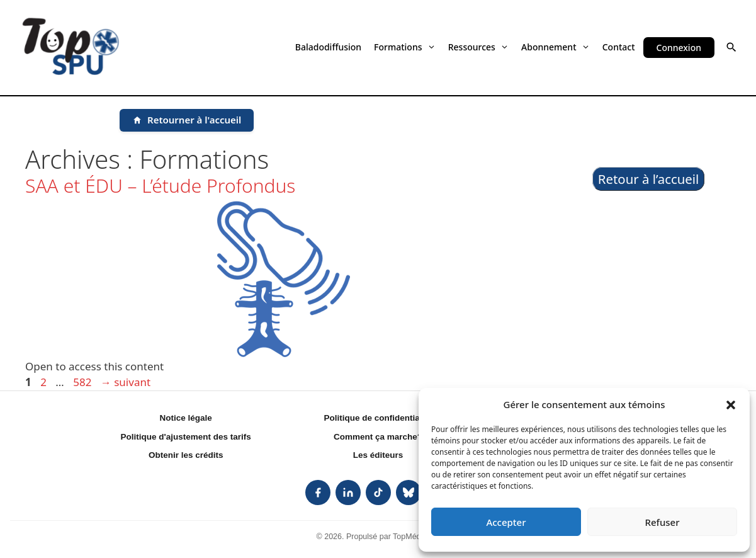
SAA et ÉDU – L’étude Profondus (160, 185)
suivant (126, 382)
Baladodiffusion (328, 47)
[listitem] (318, 493)
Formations (405, 47)
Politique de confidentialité (378, 418)
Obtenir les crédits (186, 455)
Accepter (506, 522)
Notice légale (186, 418)
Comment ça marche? (378, 437)
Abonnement (556, 47)
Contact (619, 47)
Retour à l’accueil (649, 179)
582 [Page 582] (83, 382)
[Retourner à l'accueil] (187, 120)
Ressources (478, 47)
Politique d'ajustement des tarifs (186, 437)
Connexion (679, 48)
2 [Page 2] (45, 382)
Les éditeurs (378, 455)
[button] (731, 404)
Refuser (662, 522)
